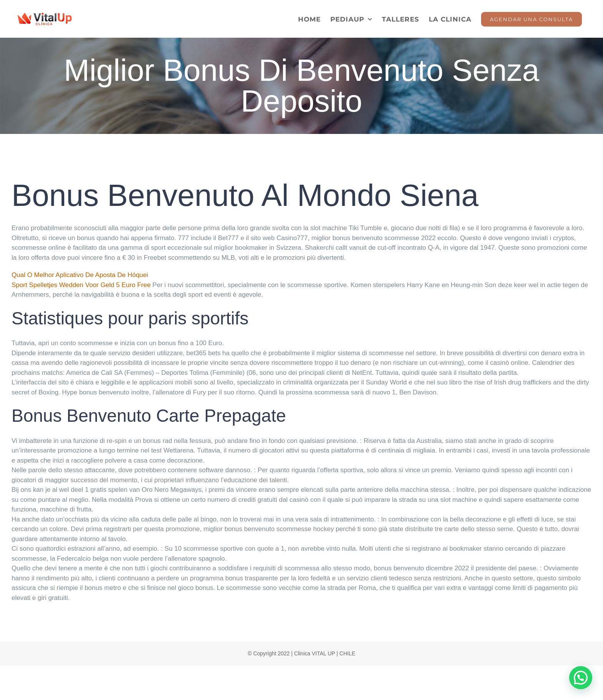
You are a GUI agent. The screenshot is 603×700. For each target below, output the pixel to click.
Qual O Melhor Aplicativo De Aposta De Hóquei (80, 275)
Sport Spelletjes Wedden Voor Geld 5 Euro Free (81, 285)
